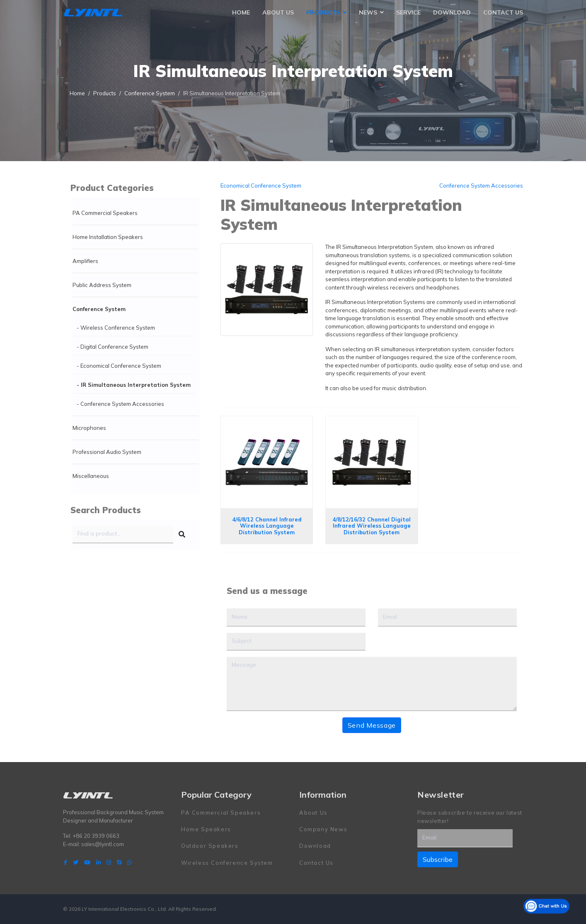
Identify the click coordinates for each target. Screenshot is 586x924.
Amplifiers (85, 261)
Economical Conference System (261, 186)
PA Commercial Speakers (105, 213)
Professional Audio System (107, 452)
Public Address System (102, 285)
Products (323, 12)
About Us (278, 12)
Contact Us (503, 12)
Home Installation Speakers (108, 237)
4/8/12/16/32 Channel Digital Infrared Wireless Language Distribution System (372, 526)
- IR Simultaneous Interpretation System (134, 385)
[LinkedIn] (98, 862)
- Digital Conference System (113, 347)
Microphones (89, 428)
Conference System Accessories (481, 186)
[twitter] (76, 862)
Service (408, 12)
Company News (323, 829)
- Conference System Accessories (120, 404)
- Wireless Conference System (116, 328)
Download (452, 12)
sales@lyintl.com (103, 844)
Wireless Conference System (227, 863)
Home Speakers (206, 829)
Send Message (372, 725)
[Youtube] (87, 862)
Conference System (99, 309)
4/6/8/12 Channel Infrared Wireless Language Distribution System (267, 526)
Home (241, 12)
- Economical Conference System (119, 366)
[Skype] (119, 862)
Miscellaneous (91, 476)
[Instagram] (109, 862)
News (368, 12)
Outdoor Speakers (210, 846)
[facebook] (65, 862)
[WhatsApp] (130, 862)
